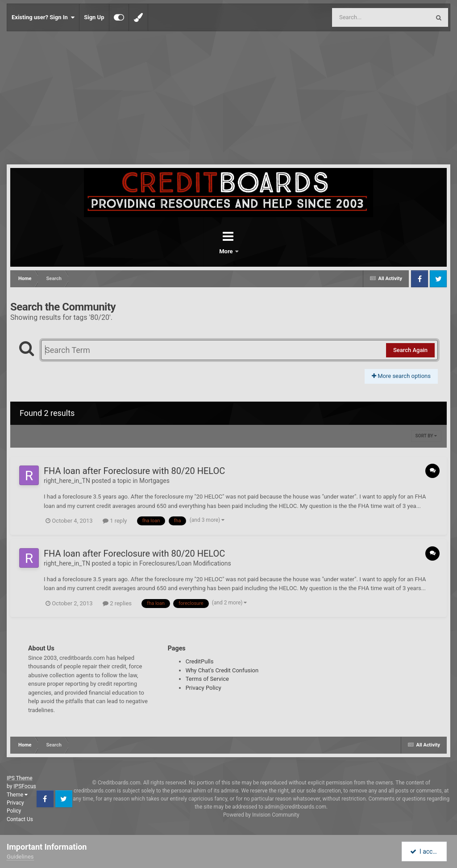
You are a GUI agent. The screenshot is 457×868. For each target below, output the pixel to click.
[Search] (358, 17)
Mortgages (154, 481)
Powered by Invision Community (261, 815)
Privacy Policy (204, 688)
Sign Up (94, 17)
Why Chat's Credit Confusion (222, 670)
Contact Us (20, 819)
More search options (401, 376)
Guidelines (20, 857)
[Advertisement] (228, 98)
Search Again (410, 350)
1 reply (115, 521)
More (252, 251)
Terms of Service (207, 679)
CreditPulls (200, 661)
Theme (17, 795)
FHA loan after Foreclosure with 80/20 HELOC (134, 471)
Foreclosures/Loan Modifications (185, 563)
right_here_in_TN (67, 481)
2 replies (117, 603)
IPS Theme (20, 778)
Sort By (426, 436)
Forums (204, 251)
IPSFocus (25, 786)
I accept (425, 851)
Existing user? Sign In (43, 17)
